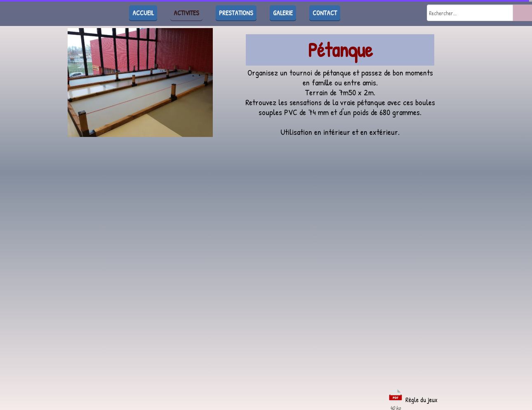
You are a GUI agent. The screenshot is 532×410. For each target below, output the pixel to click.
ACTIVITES (186, 13)
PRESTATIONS (236, 13)
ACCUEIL (143, 13)
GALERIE (283, 13)
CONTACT (325, 13)
